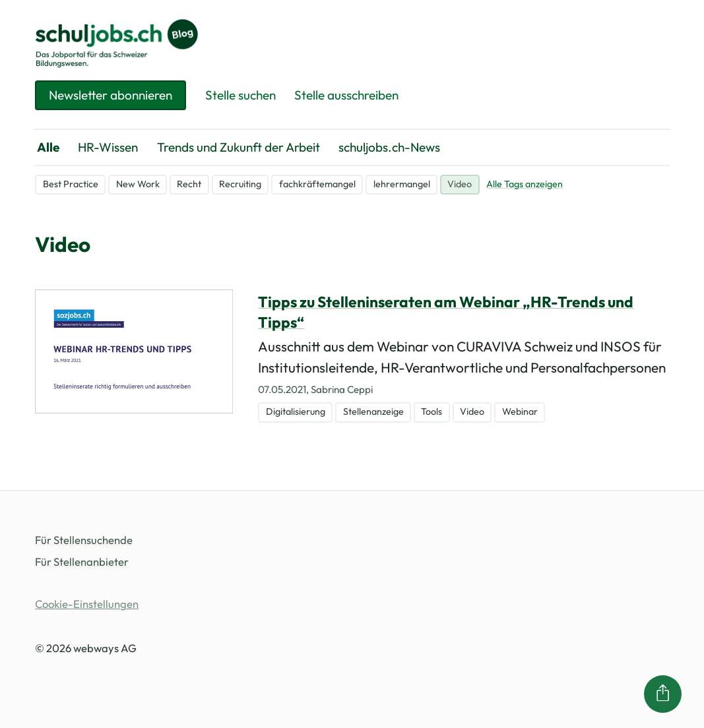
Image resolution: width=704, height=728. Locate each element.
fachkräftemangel (317, 184)
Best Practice (71, 184)
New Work (138, 184)
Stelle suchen (240, 95)
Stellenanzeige (373, 411)
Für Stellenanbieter (82, 561)
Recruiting (240, 184)
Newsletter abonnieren (111, 95)
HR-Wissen (108, 147)
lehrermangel (402, 184)
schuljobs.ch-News (389, 147)
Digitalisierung (296, 411)
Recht (189, 184)
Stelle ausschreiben (346, 95)
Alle (48, 147)
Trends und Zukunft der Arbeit (239, 147)
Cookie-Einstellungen (87, 604)
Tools (432, 411)
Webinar (520, 411)
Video (460, 184)
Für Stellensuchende (84, 540)
